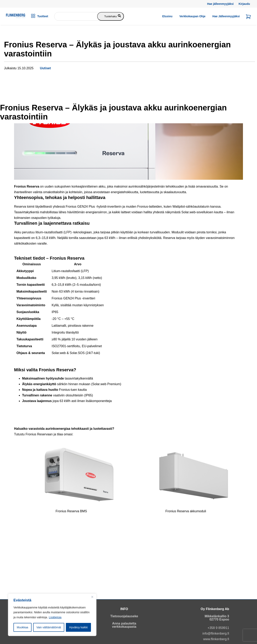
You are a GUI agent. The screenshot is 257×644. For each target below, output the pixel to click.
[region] (52, 615)
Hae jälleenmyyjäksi (220, 4)
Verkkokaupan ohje (192, 16)
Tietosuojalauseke (124, 616)
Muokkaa (22, 627)
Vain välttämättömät (49, 627)
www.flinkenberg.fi (216, 639)
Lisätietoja (55, 617)
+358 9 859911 (218, 628)
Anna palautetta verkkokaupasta (124, 625)
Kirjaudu (244, 4)
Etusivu (167, 16)
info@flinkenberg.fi (216, 633)
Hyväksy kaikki (79, 627)
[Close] (92, 597)
